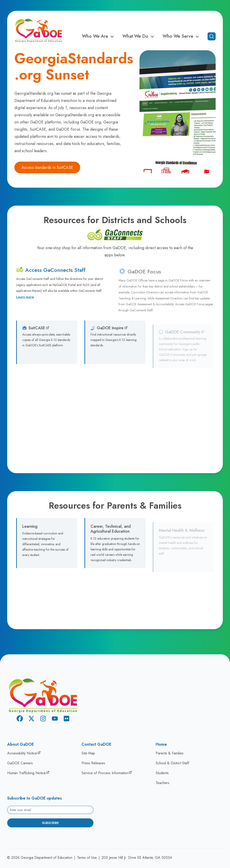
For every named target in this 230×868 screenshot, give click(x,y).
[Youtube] (55, 719)
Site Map (88, 753)
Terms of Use (87, 858)
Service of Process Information (105, 773)
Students (162, 773)
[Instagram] (43, 719)
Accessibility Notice (22, 753)
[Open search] (212, 36)
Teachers (163, 783)
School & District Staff (172, 763)
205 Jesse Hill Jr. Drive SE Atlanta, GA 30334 (137, 858)
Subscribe (50, 823)
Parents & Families (170, 753)
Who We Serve (181, 36)
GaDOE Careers (20, 763)
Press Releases (93, 763)
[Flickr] (66, 719)
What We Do (139, 36)
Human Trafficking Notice (27, 773)
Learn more (25, 300)
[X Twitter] (31, 719)
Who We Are (99, 36)
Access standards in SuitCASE (47, 167)
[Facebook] (20, 719)
